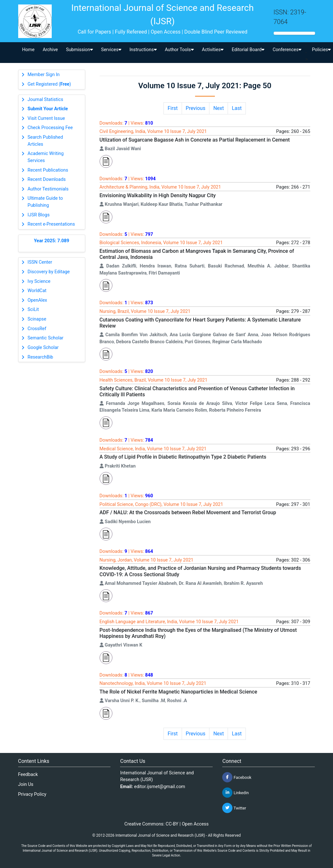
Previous (196, 108)
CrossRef (37, 329)
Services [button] (111, 50)
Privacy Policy (32, 794)
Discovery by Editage (49, 272)
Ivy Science (39, 281)
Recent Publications (48, 170)
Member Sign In (43, 75)
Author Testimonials (48, 189)
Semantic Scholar (45, 338)
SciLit (33, 310)
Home (28, 50)
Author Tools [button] (179, 50)
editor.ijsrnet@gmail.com (160, 787)
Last (237, 108)
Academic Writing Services (45, 157)
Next (219, 108)
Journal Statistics (45, 100)
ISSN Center (40, 262)
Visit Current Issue (46, 118)
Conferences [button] (287, 50)
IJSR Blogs (38, 215)
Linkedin (235, 793)
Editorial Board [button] (248, 50)
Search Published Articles (45, 141)
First (173, 108)
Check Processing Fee (50, 128)
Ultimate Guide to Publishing (45, 202)
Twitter (234, 808)
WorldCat (37, 291)
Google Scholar (43, 348)
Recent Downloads (46, 179)
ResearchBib (40, 357)
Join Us (26, 784)
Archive (50, 50)
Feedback (28, 775)
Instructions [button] (143, 50)
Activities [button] (213, 50)
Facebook (237, 777)
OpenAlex (37, 300)
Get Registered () (49, 84)
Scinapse (37, 319)
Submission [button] (79, 50)
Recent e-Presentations (51, 224)
